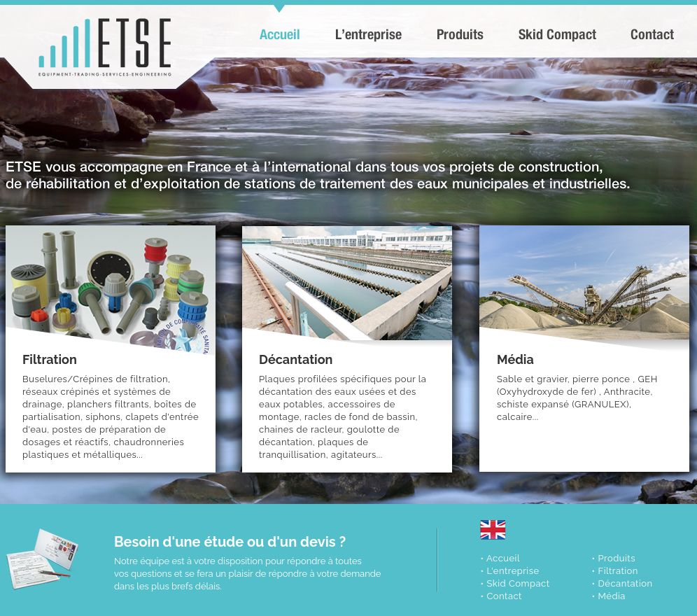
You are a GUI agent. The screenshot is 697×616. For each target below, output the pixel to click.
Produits (616, 558)
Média (611, 596)
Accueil (503, 558)
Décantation (625, 583)
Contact (504, 596)
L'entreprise (513, 571)
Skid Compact (518, 583)
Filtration (618, 571)
